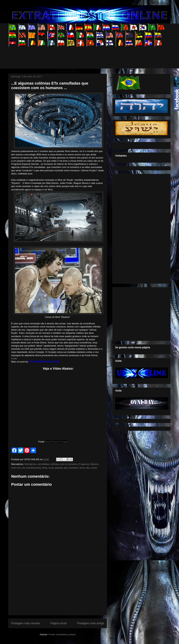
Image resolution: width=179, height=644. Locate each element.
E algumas (84, 464)
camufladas (43, 464)
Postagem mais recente (26, 623)
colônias (55, 464)
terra (82, 468)
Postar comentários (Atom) (62, 634)
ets (23, 468)
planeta (59, 468)
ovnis (51, 468)
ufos (88, 468)
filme (45, 468)
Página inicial (58, 623)
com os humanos (69, 464)
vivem (94, 468)
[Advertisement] (72, 54)
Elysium (95, 464)
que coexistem (71, 468)
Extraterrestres (34, 468)
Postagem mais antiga (91, 623)
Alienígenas (30, 464)
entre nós (16, 468)
